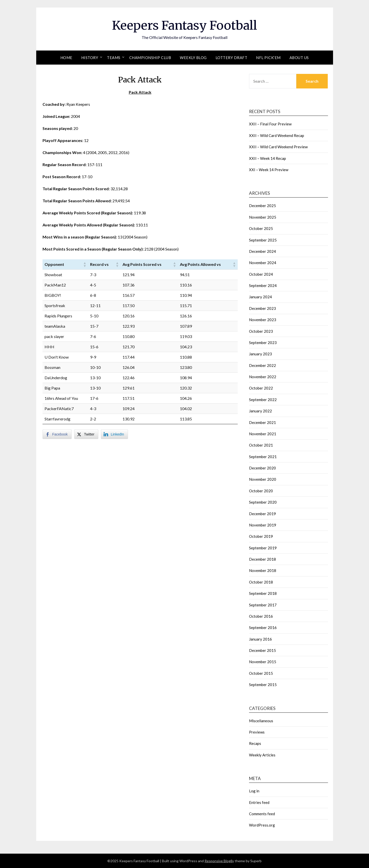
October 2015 (261, 673)
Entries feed (259, 802)
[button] (85, 264)
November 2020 (263, 479)
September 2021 (263, 457)
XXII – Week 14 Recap (268, 158)
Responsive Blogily (219, 861)
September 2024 (263, 285)
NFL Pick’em (268, 58)
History (90, 58)
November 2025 (263, 217)
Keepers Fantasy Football (184, 25)
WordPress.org (262, 825)
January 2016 (260, 639)
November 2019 (263, 525)
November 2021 (263, 434)
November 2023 (263, 320)
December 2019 (262, 514)
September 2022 (263, 400)
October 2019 (261, 536)
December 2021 (262, 422)
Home (66, 58)
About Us (299, 58)
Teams (114, 58)
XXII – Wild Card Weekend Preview (278, 147)
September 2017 (263, 605)
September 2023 (263, 343)
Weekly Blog (193, 58)
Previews (257, 732)
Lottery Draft (232, 58)
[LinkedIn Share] (114, 434)
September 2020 (263, 502)
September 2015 (263, 685)
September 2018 (263, 593)
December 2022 (262, 365)
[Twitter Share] (86, 434)
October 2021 (261, 445)
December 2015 (262, 650)
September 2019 (263, 548)
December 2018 (262, 559)
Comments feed (262, 814)
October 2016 (261, 616)
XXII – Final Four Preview (270, 124)
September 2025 (263, 240)
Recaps (255, 743)
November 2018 (263, 570)
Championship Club (150, 58)
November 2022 (263, 377)
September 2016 (263, 628)
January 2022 (260, 411)
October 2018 (261, 582)
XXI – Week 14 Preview (269, 170)
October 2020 (261, 491)
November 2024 (263, 263)
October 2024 (261, 274)
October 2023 (261, 331)
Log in (254, 791)
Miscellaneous (261, 721)
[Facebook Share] (57, 434)
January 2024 (260, 297)
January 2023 (260, 354)
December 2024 (262, 251)
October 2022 (261, 388)
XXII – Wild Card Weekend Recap (277, 135)
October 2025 (261, 228)
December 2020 (262, 468)
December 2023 (262, 308)
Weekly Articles (262, 755)
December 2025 (262, 206)
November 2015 (263, 662)
